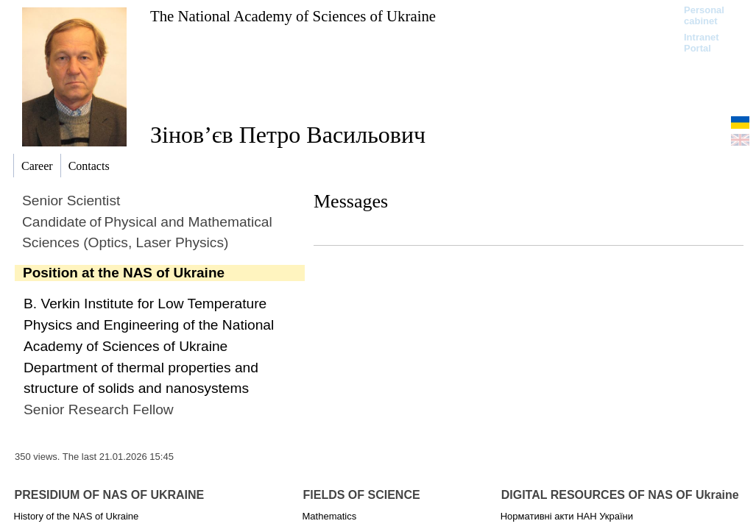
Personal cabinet (704, 15)
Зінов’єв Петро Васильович (288, 135)
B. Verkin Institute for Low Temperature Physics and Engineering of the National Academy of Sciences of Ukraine (149, 325)
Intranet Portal (702, 43)
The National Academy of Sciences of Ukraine (293, 16)
